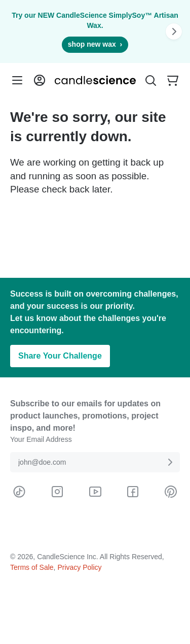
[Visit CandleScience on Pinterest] (171, 492)
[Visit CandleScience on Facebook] (133, 492)
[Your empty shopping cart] (173, 80)
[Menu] (17, 80)
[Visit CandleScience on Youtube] (95, 492)
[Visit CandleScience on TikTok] (19, 492)
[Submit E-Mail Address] (170, 462)
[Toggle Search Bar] (150, 80)
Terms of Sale (32, 567)
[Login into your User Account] (40, 80)
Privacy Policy (79, 567)
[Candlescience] (95, 80)
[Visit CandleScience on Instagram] (57, 492)
